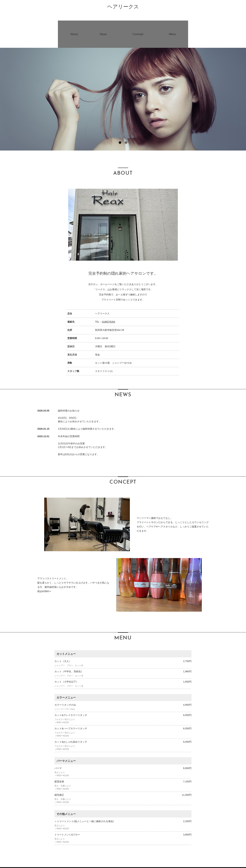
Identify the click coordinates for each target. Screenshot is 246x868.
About (73, 26)
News (103, 26)
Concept (138, 26)
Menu (173, 26)
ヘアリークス (123, 7)
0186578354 (108, 305)
